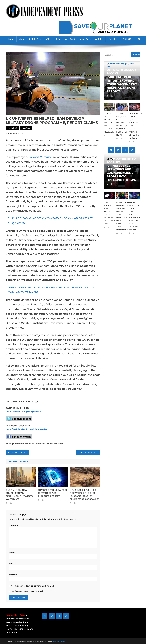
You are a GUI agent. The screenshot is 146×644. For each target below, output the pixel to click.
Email (12, 564)
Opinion (99, 39)
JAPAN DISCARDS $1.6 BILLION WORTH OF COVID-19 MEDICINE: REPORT (122, 124)
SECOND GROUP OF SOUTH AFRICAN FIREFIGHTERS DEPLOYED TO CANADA (19, 453)
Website (13, 575)
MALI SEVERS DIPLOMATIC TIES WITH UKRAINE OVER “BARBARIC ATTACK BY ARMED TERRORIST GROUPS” (85, 495)
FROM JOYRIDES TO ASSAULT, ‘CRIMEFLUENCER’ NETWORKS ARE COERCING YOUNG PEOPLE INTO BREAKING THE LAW (122, 169)
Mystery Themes (59, 641)
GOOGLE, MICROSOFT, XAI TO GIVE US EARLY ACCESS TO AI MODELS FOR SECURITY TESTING (134, 216)
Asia (58, 39)
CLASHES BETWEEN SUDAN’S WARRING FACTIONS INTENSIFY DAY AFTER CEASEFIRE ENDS (89, 453)
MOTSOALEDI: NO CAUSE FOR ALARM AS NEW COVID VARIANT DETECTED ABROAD (134, 126)
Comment (14, 526)
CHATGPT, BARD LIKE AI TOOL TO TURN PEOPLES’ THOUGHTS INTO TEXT (53, 493)
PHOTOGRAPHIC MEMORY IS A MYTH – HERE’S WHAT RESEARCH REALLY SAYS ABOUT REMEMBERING (122, 216)
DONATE (127, 39)
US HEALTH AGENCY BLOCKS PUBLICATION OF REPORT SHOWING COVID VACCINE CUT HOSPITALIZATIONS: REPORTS (122, 81)
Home (11, 39)
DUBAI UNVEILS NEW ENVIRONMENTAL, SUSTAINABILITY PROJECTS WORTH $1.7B (19, 495)
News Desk (85, 39)
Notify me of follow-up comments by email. (33, 586)
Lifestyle (112, 39)
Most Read (70, 39)
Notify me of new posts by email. (27, 591)
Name (12, 552)
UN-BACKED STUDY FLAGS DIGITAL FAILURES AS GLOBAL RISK (110, 213)
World (22, 39)
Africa (48, 39)
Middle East (35, 39)
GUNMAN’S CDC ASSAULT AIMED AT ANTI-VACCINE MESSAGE (109, 123)
